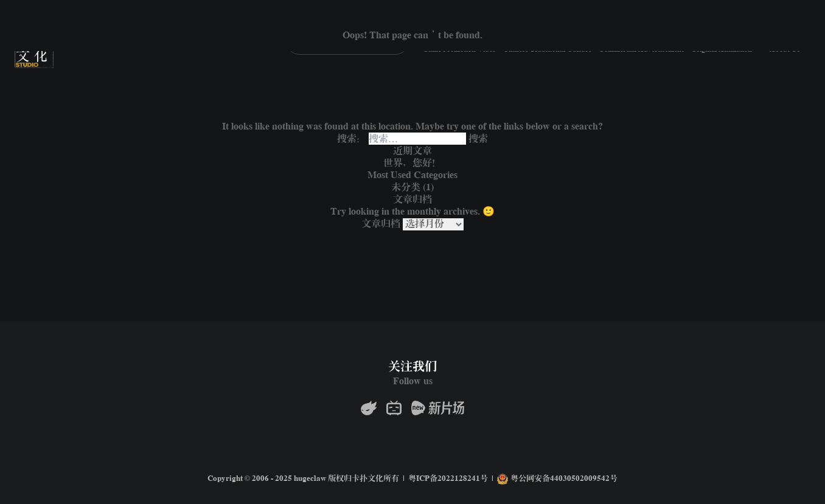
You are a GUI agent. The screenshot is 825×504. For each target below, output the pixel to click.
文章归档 (381, 224)
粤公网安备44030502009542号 (557, 479)
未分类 (406, 187)
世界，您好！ (412, 163)
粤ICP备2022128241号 (448, 479)
